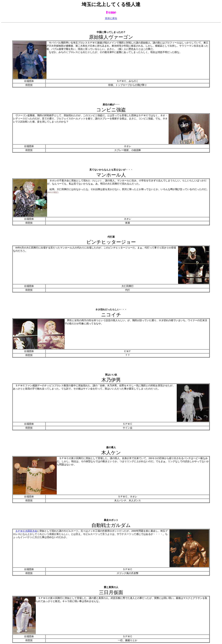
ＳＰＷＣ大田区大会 (26, 531)
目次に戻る (111, 18)
